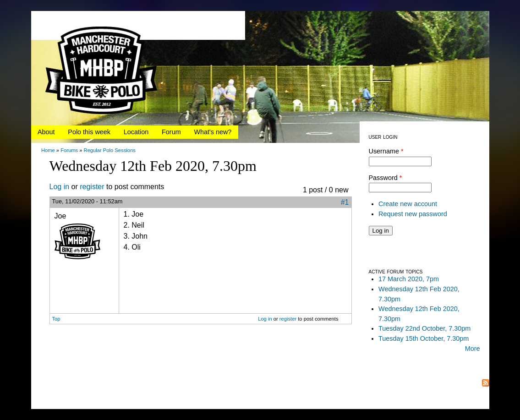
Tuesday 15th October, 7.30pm (424, 338)
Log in (60, 187)
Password (386, 178)
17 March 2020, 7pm (409, 279)
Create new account (408, 204)
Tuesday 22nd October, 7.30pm (424, 328)
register (92, 187)
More (473, 349)
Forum (171, 132)
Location (136, 132)
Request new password (413, 214)
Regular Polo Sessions (110, 150)
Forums (69, 150)
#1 (345, 202)
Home (48, 150)
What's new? (213, 132)
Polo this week (89, 132)
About (46, 132)
